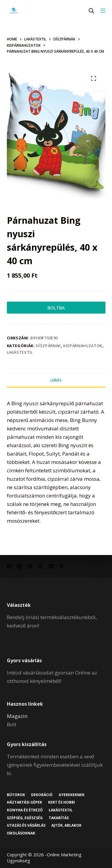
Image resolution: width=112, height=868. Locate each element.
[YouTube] (51, 566)
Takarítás (59, 818)
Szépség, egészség (25, 818)
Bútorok (16, 795)
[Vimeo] (61, 566)
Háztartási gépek (24, 802)
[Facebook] (9, 566)
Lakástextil (20, 352)
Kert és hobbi (62, 802)
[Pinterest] (40, 566)
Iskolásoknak (21, 833)
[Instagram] (30, 566)
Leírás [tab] (56, 380)
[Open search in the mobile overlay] (91, 11)
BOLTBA (56, 308)
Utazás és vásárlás (26, 825)
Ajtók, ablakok (66, 825)
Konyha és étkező (25, 810)
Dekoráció (42, 795)
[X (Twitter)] (20, 566)
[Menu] (103, 11)
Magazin (17, 716)
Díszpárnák (48, 346)
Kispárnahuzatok (83, 346)
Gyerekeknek (72, 795)
